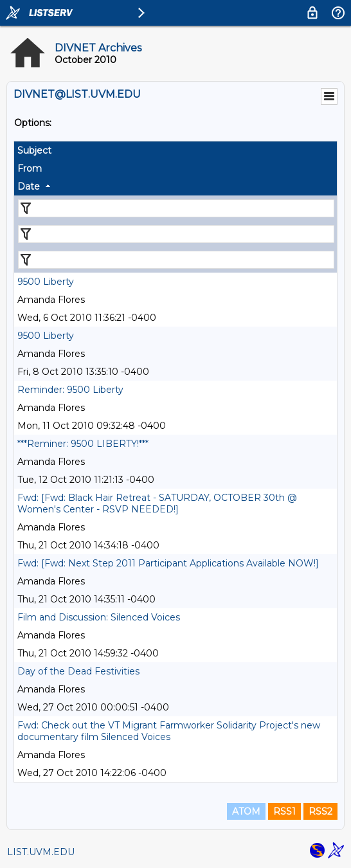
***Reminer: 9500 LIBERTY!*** (83, 444)
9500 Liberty (46, 282)
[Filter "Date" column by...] (176, 260)
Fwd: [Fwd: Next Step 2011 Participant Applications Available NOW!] (168, 563)
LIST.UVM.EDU (41, 852)
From (30, 168)
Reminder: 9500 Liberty (70, 390)
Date (29, 186)
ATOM (246, 811)
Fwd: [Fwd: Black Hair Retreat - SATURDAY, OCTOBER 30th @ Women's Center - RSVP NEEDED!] (157, 503)
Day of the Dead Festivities (78, 671)
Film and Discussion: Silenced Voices (99, 617)
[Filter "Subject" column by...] (176, 208)
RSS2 (320, 811)
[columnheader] (175, 150)
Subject (34, 150)
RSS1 (284, 811)
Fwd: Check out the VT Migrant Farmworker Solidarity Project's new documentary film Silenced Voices (169, 731)
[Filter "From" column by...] (176, 234)
